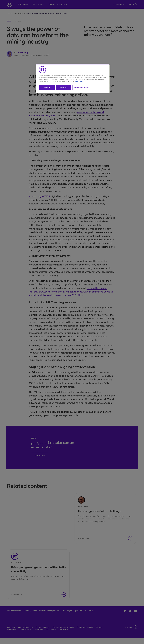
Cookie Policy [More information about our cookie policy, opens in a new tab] (79, 81)
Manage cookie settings (81, 87)
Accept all (47, 87)
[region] (73, 79)
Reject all (63, 87)
